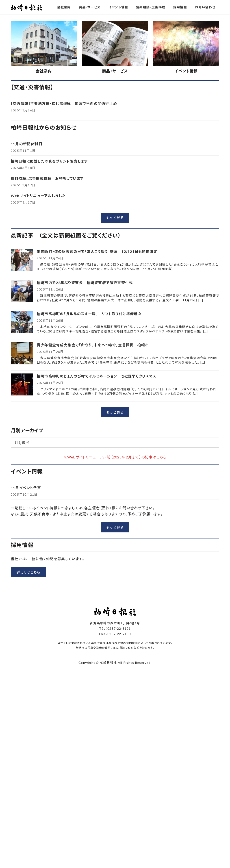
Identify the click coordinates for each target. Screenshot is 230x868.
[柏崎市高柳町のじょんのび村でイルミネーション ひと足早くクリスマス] (22, 457)
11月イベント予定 (26, 560)
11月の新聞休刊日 (27, 216)
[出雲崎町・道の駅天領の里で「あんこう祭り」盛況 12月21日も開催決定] (22, 333)
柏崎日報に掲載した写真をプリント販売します (49, 234)
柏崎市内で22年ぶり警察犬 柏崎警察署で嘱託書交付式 (87, 355)
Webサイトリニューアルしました (38, 268)
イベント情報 (186, 144)
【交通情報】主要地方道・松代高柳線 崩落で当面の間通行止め (64, 176)
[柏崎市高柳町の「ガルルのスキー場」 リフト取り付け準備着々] (22, 395)
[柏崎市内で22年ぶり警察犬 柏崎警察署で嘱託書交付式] (22, 364)
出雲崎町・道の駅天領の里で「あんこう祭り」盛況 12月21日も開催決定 (97, 324)
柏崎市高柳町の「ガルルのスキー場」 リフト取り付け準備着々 (89, 386)
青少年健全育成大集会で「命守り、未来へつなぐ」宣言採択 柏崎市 (93, 418)
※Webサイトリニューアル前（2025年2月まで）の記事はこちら (115, 530)
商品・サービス (115, 144)
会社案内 (44, 144)
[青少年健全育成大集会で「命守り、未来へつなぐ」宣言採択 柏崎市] (22, 426)
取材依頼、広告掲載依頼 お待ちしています (47, 251)
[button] (98, 84)
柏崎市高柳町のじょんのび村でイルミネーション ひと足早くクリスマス (97, 449)
